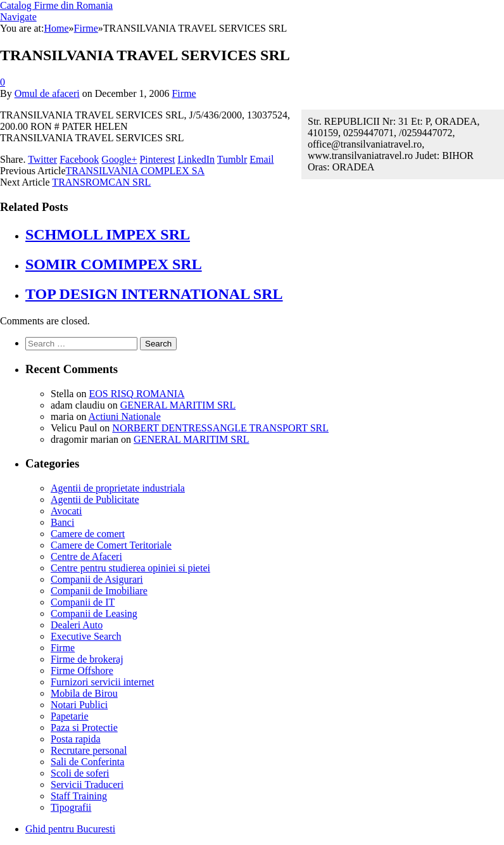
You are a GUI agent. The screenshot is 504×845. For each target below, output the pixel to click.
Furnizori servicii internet (103, 682)
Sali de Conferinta (87, 762)
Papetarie (70, 716)
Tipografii (71, 807)
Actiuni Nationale (125, 416)
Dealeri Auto (77, 625)
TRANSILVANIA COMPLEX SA (135, 171)
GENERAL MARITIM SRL (178, 405)
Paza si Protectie (84, 727)
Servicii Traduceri (87, 785)
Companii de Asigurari (97, 579)
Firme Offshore (82, 670)
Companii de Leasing (94, 613)
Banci (62, 522)
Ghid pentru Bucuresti (70, 829)
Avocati (66, 511)
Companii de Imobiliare (99, 591)
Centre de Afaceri (86, 556)
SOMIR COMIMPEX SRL (114, 264)
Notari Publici (79, 705)
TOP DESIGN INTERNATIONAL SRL (154, 294)
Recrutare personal (89, 750)
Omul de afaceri (47, 93)
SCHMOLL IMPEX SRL (108, 234)
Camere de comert (88, 534)
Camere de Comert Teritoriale (111, 545)
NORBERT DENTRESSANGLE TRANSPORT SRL (220, 428)
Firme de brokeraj (87, 659)
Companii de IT (83, 602)
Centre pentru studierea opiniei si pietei (130, 568)
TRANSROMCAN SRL (101, 182)
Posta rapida (76, 739)
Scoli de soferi (80, 773)
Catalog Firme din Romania (56, 5)
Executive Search (86, 636)
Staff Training (79, 796)
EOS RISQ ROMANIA (136, 394)
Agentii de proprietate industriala (118, 488)
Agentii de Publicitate (95, 499)
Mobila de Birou (84, 693)
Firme (184, 93)
